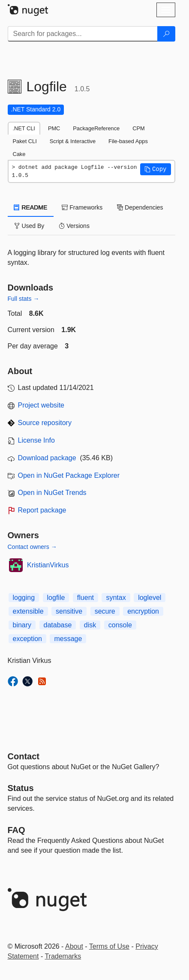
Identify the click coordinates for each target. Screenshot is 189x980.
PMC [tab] (54, 128)
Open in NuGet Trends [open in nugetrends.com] (52, 493)
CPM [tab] (138, 128)
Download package (47, 458)
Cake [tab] (19, 154)
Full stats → (24, 299)
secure (105, 611)
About (74, 946)
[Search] (166, 34)
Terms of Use (109, 946)
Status (21, 788)
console (120, 625)
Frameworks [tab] (82, 207)
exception (28, 639)
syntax (116, 598)
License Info (36, 440)
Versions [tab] (74, 226)
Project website (41, 405)
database (58, 625)
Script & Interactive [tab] (73, 141)
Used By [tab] (29, 226)
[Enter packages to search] (83, 34)
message (68, 639)
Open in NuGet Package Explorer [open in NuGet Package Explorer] (69, 475)
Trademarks (63, 956)
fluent (85, 598)
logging (24, 598)
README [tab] (31, 207)
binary (22, 625)
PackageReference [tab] (96, 128)
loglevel (150, 598)
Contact (24, 756)
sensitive (69, 611)
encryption (143, 611)
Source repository (45, 423)
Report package (42, 510)
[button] (156, 169)
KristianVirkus (48, 565)
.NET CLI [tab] (24, 128)
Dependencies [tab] (140, 207)
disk (90, 625)
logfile (56, 598)
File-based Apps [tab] (128, 141)
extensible (28, 611)
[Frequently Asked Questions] (16, 830)
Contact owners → (32, 547)
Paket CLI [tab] (25, 141)
